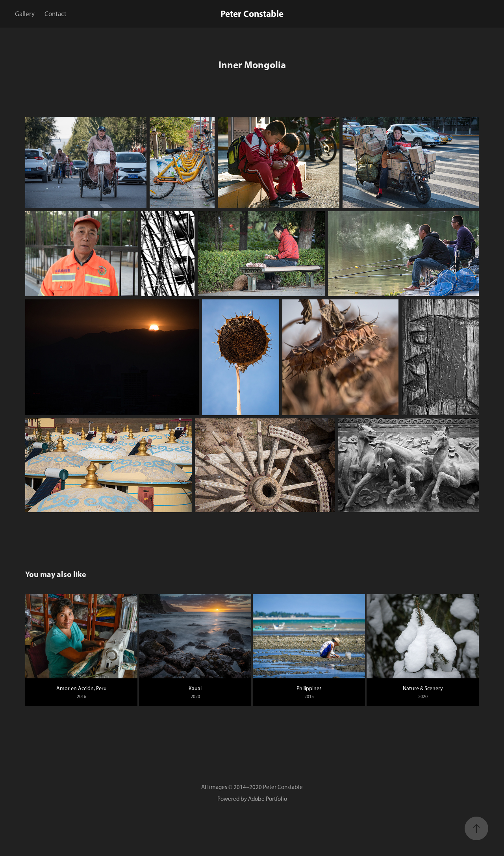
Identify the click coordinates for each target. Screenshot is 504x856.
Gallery (25, 14)
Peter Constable (252, 14)
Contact (56, 14)
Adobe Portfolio (268, 799)
